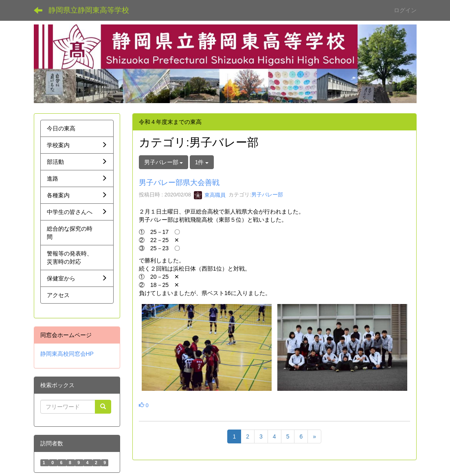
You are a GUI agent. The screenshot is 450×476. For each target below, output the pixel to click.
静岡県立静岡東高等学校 (89, 10)
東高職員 (210, 195)
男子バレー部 (267, 195)
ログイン (405, 10)
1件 (202, 162)
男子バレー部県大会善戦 (179, 183)
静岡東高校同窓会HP (67, 354)
